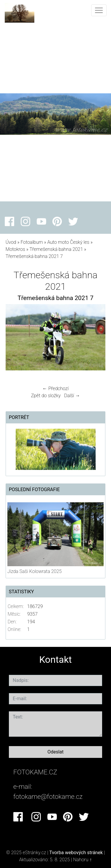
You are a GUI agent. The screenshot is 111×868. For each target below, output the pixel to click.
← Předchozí (55, 389)
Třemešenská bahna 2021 (56, 249)
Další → (72, 396)
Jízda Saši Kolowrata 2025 (34, 571)
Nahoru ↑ (82, 860)
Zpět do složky (46, 396)
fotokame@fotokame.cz (48, 796)
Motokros (15, 249)
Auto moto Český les (68, 242)
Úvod (11, 242)
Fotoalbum (32, 242)
